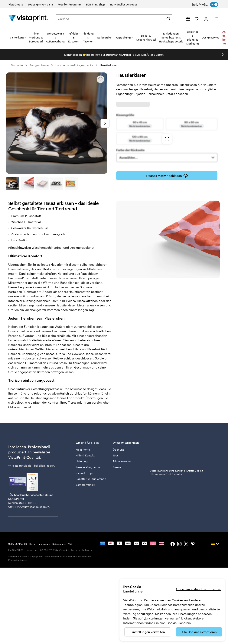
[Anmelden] (206, 19)
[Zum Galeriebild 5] (71, 183)
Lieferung (82, 461)
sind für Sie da (22, 466)
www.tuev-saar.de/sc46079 (34, 507)
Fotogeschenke (39, 65)
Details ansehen (177, 94)
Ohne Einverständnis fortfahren (199, 589)
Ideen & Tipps (85, 473)
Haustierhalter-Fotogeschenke (74, 65)
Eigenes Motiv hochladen (167, 176)
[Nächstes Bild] (223, 55)
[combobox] (111, 19)
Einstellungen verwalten (148, 632)
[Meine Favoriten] (197, 19)
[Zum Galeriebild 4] (57, 183)
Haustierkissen (109, 65)
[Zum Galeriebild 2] (27, 183)
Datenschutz (59, 544)
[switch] (205, 5)
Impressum (44, 544)
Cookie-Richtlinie (179, 623)
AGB (70, 544)
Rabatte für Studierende (91, 479)
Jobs (116, 455)
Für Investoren (122, 461)
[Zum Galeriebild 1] (13, 183)
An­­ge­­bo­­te (224, 38)
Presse (117, 467)
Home (32, 544)
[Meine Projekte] (188, 19)
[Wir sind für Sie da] (179, 19)
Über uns (119, 450)
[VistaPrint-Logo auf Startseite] (28, 19)
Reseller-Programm (88, 467)
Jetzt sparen (155, 54)
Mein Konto (83, 450)
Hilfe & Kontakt (85, 455)
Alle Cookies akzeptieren (199, 632)
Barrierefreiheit (85, 485)
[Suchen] (168, 19)
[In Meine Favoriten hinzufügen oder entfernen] (100, 79)
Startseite (17, 65)
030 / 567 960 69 (18, 544)
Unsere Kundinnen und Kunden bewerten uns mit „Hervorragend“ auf (176, 472)
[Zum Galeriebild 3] (42, 183)
